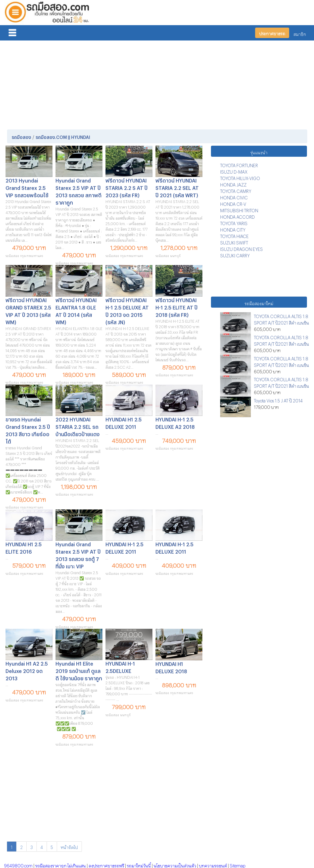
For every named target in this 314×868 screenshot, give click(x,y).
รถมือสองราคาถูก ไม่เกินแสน (61, 865)
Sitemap (237, 865)
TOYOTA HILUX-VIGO (240, 177)
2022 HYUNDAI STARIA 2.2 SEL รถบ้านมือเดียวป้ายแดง (78, 426)
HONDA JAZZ (233, 184)
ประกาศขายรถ (272, 33)
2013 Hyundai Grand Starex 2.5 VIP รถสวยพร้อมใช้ (27, 187)
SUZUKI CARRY (235, 255)
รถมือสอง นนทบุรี (168, 255)
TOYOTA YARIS (234, 223)
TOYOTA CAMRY (236, 190)
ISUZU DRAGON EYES (241, 248)
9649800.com (18, 865)
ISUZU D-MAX (234, 171)
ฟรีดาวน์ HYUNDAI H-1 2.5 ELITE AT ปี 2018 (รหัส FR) (176, 307)
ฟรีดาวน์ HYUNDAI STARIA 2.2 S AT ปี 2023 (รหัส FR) (126, 187)
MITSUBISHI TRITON (239, 210)
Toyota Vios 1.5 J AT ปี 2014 (278, 400)
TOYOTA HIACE (234, 235)
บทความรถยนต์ (213, 865)
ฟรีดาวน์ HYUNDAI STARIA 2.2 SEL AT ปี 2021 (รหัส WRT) (177, 187)
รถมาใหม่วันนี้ (139, 865)
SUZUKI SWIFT (234, 242)
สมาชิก (300, 33)
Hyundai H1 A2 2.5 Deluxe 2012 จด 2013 (27, 670)
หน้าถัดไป (69, 846)
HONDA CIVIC (234, 197)
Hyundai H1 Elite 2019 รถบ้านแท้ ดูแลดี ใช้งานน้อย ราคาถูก (79, 670)
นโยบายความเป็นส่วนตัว (175, 865)
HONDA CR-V (233, 203)
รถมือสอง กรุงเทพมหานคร (24, 255)
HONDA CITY (233, 229)
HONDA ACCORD (237, 216)
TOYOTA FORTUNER (239, 165)
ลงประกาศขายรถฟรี (106, 865)
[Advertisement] (157, 84)
